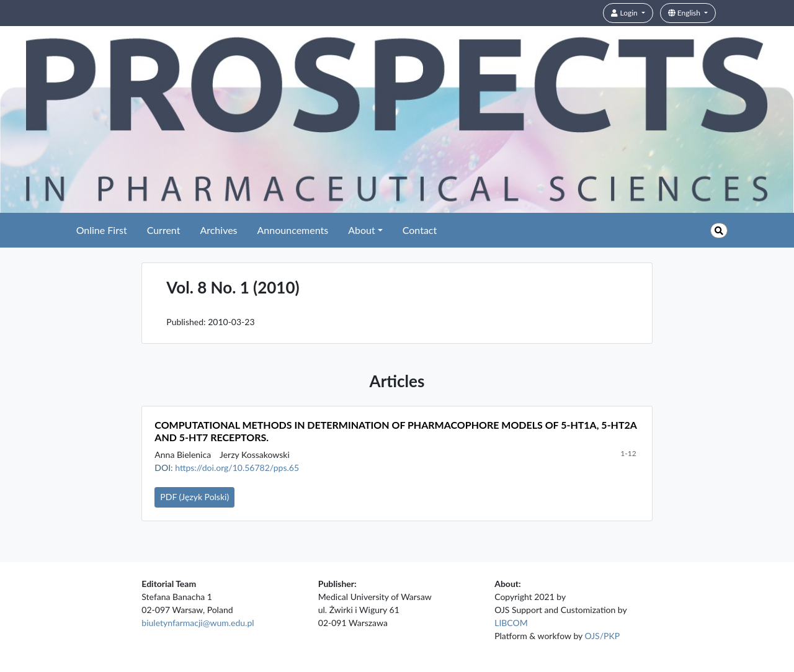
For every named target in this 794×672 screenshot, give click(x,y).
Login (625, 13)
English (685, 13)
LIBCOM (511, 623)
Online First (102, 230)
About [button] (362, 230)
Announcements (293, 230)
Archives (218, 230)
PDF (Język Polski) (194, 497)
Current (164, 230)
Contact (420, 230)
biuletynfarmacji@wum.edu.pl (198, 623)
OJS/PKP (603, 636)
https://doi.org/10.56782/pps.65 (237, 468)
